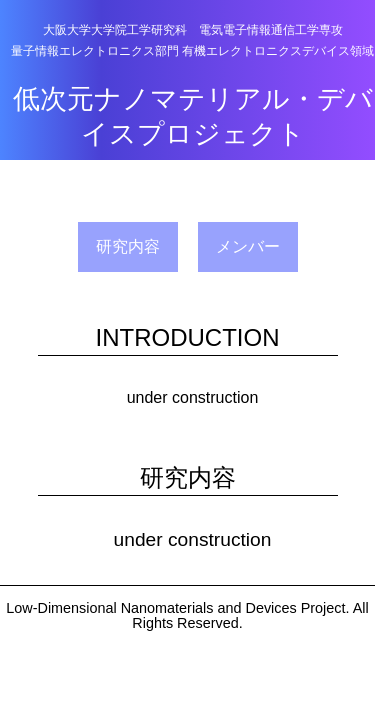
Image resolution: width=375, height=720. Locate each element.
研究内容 (128, 246)
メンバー (248, 246)
